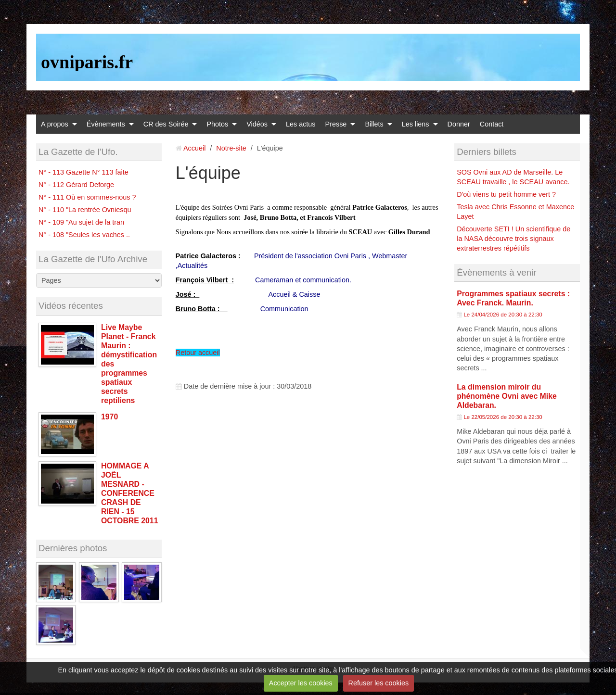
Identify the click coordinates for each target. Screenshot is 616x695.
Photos (217, 124)
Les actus (301, 124)
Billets (374, 124)
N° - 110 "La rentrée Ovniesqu (85, 210)
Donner (459, 124)
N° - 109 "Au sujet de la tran (81, 222)
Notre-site (231, 148)
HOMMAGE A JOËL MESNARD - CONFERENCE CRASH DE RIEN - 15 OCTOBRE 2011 (129, 493)
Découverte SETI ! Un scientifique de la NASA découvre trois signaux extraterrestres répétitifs (513, 239)
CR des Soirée (166, 124)
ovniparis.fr (87, 62)
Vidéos (257, 124)
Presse (336, 124)
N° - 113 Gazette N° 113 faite (83, 172)
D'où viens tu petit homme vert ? (506, 194)
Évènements (106, 124)
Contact (492, 124)
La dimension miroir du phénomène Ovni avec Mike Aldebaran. (507, 396)
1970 (109, 417)
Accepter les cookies (301, 683)
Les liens (416, 124)
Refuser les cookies (379, 683)
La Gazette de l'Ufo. (78, 152)
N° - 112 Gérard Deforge (76, 185)
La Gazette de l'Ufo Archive (93, 259)
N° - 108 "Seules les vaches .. (84, 235)
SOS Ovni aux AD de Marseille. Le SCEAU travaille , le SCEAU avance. (513, 177)
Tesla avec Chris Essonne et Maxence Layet (515, 212)
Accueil (194, 148)
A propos (55, 124)
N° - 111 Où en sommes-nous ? (87, 197)
